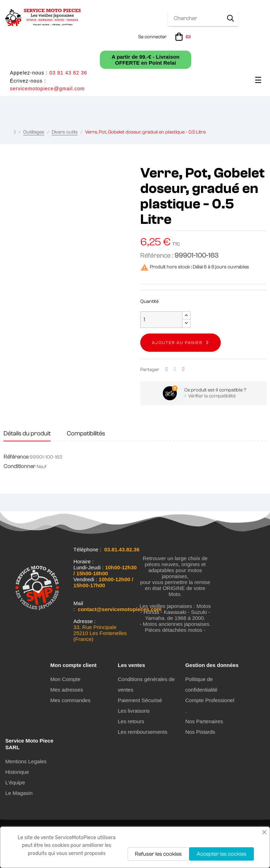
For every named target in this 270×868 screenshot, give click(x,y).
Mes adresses (67, 690)
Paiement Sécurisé (140, 700)
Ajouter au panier (177, 343)
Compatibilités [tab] (86, 433)
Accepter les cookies (221, 854)
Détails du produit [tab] (27, 433)
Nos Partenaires (204, 721)
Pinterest (184, 370)
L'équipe (15, 782)
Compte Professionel (210, 700)
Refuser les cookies (158, 854)
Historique (17, 772)
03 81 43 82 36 (68, 73)
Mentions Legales (26, 761)
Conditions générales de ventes (146, 684)
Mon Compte (65, 679)
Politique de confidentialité (201, 684)
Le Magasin (19, 793)
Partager (167, 370)
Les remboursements (143, 732)
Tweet (175, 370)
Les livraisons (134, 711)
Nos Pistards (200, 732)
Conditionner (20, 466)
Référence (16, 457)
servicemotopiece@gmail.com (47, 89)
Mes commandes (70, 700)
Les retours (131, 721)
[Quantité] (161, 320)
